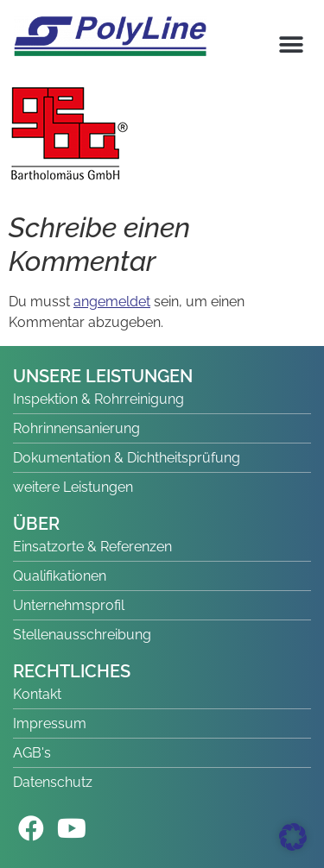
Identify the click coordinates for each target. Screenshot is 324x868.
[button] (291, 44)
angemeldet (112, 302)
